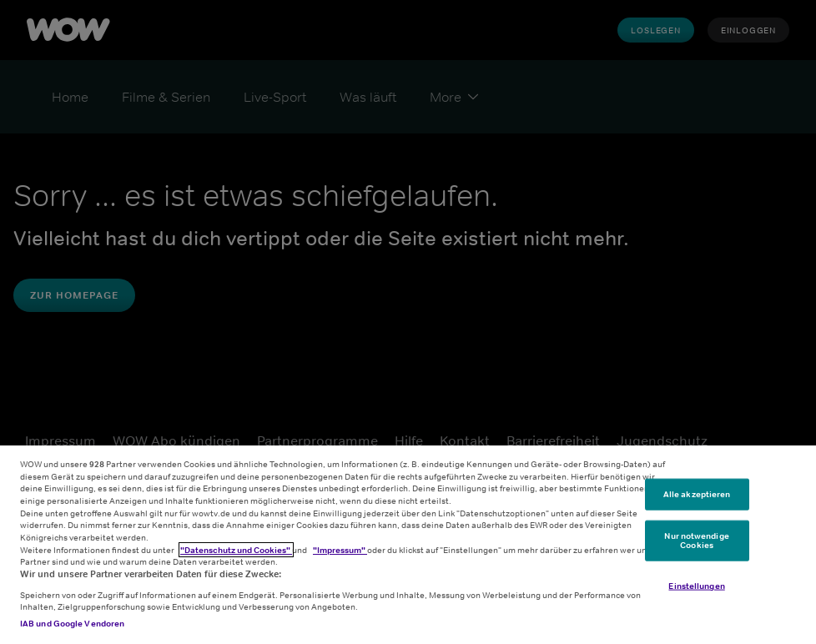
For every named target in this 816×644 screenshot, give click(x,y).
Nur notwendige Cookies (696, 540)
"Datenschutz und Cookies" (236, 550)
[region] (408, 545)
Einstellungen (696, 586)
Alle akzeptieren (697, 494)
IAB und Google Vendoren (72, 623)
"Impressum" (340, 550)
